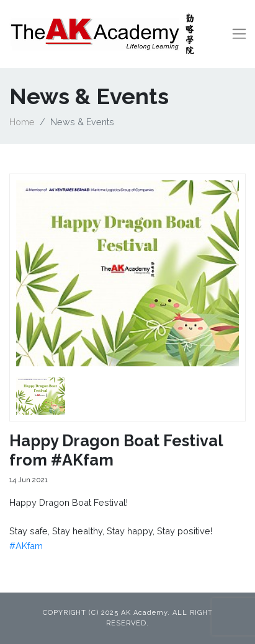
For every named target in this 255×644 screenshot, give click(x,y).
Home (22, 122)
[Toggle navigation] (239, 34)
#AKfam (26, 546)
